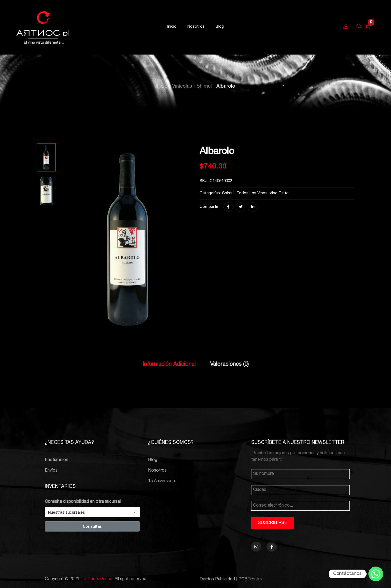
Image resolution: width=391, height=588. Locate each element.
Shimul (204, 87)
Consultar (92, 526)
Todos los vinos (252, 193)
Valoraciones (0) (229, 365)
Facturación (56, 460)
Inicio (162, 87)
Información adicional (169, 365)
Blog (153, 460)
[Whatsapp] (376, 574)
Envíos (51, 471)
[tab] (169, 365)
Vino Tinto (279, 193)
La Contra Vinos (97, 579)
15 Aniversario (162, 481)
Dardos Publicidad (217, 580)
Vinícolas (182, 87)
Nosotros (157, 471)
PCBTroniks (250, 580)
